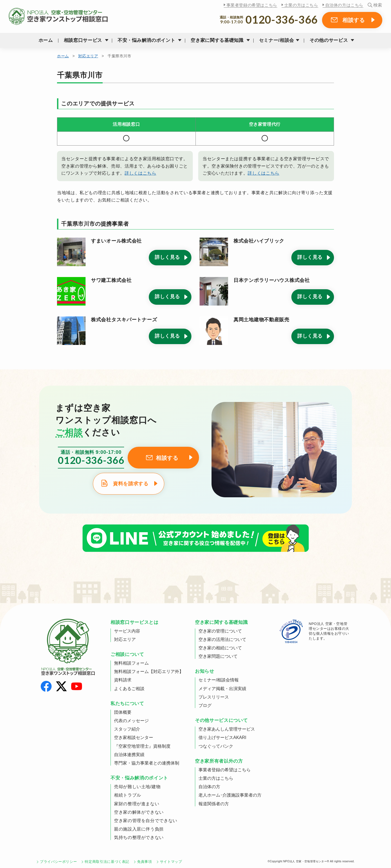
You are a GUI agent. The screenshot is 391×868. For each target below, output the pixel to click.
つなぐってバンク (216, 746)
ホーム (46, 40)
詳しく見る (167, 257)
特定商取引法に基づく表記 (107, 862)
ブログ (205, 705)
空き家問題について (218, 656)
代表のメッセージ (131, 721)
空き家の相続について (220, 648)
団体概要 (123, 712)
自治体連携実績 (129, 755)
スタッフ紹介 (127, 729)
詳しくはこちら (140, 173)
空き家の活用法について (222, 639)
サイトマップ (171, 862)
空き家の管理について (220, 631)
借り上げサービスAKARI (222, 738)
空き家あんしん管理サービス (227, 729)
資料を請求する (131, 484)
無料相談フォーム (131, 663)
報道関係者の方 (214, 804)
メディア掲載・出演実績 (222, 689)
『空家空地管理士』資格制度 (142, 746)
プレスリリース (214, 697)
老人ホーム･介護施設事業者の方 (230, 795)
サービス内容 (127, 631)
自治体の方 (209, 787)
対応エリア (88, 56)
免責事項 (145, 862)
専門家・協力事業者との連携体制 (147, 763)
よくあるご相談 (129, 689)
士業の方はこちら (301, 5)
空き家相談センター (134, 738)
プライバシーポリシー (58, 862)
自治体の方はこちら (344, 5)
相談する (354, 20)
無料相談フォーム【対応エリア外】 (149, 672)
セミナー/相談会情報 (219, 680)
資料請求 (123, 680)
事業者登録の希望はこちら (252, 5)
